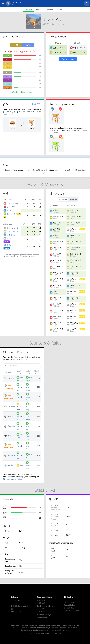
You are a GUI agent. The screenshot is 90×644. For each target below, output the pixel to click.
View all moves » (68, 59)
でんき (7, 67)
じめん (7, 63)
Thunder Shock (19, 407)
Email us (70, 597)
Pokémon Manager (44, 614)
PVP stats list (16, 612)
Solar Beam (28, 387)
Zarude (8, 436)
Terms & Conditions (71, 611)
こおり (7, 84)
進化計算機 (41, 603)
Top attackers (16, 600)
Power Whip (28, 407)
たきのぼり (57, 48)
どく (7, 80)
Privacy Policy (69, 602)
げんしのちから (79, 53)
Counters (49, 9)
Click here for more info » (12, 479)
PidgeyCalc (41, 609)
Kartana (9, 378)
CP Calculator (42, 612)
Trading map (42, 617)
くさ (7, 56)
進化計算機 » (37, 104)
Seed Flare (28, 446)
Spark (20, 465)
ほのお (7, 88)
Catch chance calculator (46, 606)
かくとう (7, 59)
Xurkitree (9, 406)
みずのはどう (12, 235)
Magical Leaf (19, 387)
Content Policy (69, 605)
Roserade (9, 416)
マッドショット (13, 203)
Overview (28, 9)
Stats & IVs (61, 9)
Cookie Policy (69, 608)
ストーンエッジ (59, 53)
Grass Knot (28, 397)
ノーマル (7, 73)
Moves (39, 9)
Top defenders (17, 603)
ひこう (7, 76)
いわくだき (77, 48)
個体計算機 (41, 600)
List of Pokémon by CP (20, 606)
